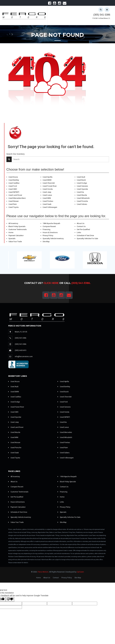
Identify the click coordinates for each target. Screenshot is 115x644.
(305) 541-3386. (81, 283)
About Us (81, 223)
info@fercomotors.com (24, 357)
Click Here (51, 283)
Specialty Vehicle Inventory (53, 238)
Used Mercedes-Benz (17, 198)
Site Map (46, 242)
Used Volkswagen (50, 207)
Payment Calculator (16, 235)
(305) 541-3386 (102, 15)
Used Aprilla (47, 177)
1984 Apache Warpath (51, 223)
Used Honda (48, 189)
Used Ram (13, 204)
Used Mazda (82, 195)
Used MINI (47, 198)
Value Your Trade (15, 242)
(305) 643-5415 (21, 350)
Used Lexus (47, 195)
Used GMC (13, 189)
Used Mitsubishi (83, 198)
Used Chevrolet (49, 183)
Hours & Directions (50, 232)
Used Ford (13, 186)
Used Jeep (47, 192)
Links (79, 232)
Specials (12, 238)
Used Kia (80, 192)
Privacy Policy (48, 235)
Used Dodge (82, 183)
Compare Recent (49, 226)
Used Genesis (82, 186)
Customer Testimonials (18, 229)
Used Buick (81, 180)
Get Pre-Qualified (83, 229)
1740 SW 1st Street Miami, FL (101, 18)
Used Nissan (14, 201)
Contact (56, 578)
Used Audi (81, 177)
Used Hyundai (82, 189)
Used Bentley (14, 180)
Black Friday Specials (17, 226)
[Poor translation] (10, 599)
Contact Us (81, 226)
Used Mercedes (65, 432)
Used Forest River (50, 186)
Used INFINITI (14, 192)
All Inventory (13, 223)
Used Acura (13, 177)
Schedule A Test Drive (85, 235)
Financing (46, 229)
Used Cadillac (14, 183)
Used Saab (47, 204)
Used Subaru (82, 204)
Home (11, 232)
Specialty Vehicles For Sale (87, 238)
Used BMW (47, 180)
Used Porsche (82, 201)
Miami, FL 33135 (21, 332)
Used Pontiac (48, 201)
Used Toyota (14, 207)
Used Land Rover (15, 195)
